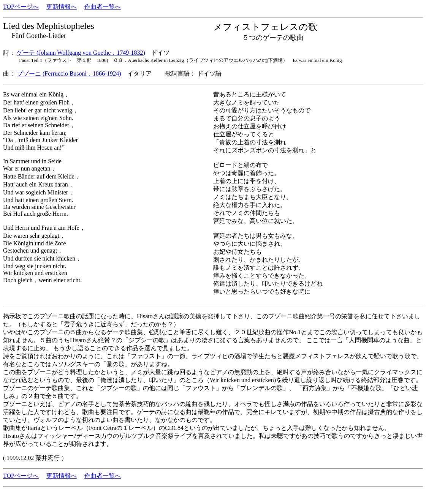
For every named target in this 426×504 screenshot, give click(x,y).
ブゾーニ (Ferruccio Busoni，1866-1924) (69, 73)
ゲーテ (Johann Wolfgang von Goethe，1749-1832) (81, 53)
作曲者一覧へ (103, 7)
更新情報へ (62, 7)
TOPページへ (21, 7)
